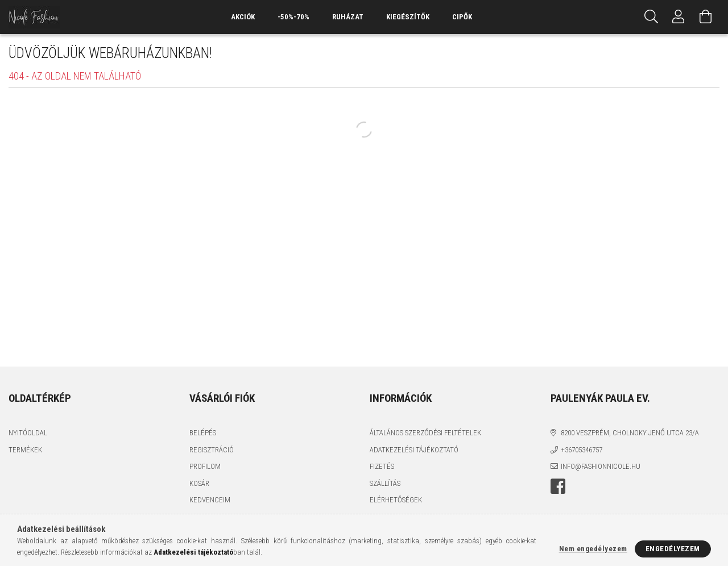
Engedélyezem (673, 549)
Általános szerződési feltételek (425, 433)
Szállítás (385, 483)
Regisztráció (212, 450)
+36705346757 (582, 450)
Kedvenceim (210, 500)
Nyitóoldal (28, 433)
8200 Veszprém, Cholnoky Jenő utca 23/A (630, 433)
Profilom (205, 466)
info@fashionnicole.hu (601, 466)
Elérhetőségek (396, 500)
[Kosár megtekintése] (706, 17)
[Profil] (679, 17)
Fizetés (382, 466)
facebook (558, 486)
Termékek (25, 450)
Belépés (203, 433)
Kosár (199, 483)
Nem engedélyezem (593, 549)
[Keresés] (651, 17)
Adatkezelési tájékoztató (414, 450)
